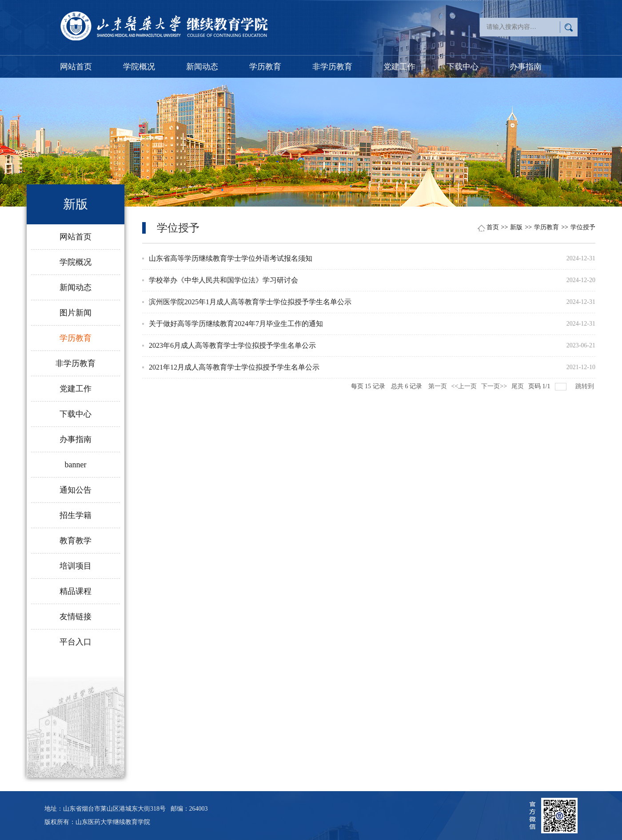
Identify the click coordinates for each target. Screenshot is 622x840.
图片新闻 (76, 313)
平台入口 (76, 642)
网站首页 (76, 67)
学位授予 (583, 227)
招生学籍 (76, 515)
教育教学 (76, 541)
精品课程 (76, 591)
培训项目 (76, 566)
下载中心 (463, 67)
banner (76, 465)
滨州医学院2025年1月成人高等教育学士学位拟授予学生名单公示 (250, 302)
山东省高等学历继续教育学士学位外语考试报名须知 (231, 258)
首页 (493, 227)
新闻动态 (202, 67)
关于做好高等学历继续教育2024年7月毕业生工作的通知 (236, 324)
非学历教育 (332, 67)
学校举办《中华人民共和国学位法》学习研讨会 (223, 280)
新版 (516, 227)
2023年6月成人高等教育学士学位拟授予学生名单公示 (232, 345)
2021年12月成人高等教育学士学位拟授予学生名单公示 (234, 367)
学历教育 (265, 67)
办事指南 (526, 67)
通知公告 (76, 490)
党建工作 (399, 67)
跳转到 (586, 386)
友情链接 (76, 617)
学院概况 (139, 67)
